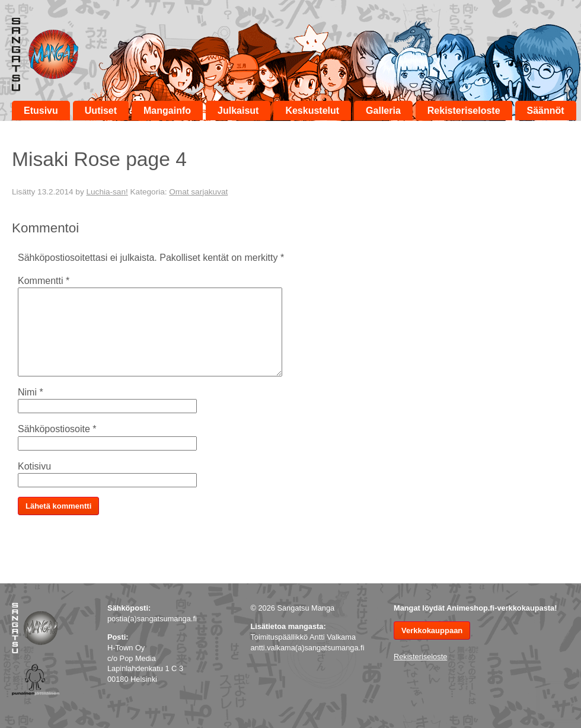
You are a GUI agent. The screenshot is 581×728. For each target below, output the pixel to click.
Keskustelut (312, 111)
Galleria (383, 111)
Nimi (31, 392)
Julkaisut (238, 111)
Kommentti (44, 281)
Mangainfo (167, 111)
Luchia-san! (107, 192)
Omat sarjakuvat (198, 192)
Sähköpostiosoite (57, 429)
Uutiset (101, 111)
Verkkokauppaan (432, 630)
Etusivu (41, 111)
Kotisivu (34, 466)
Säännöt (546, 111)
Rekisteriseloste (464, 111)
